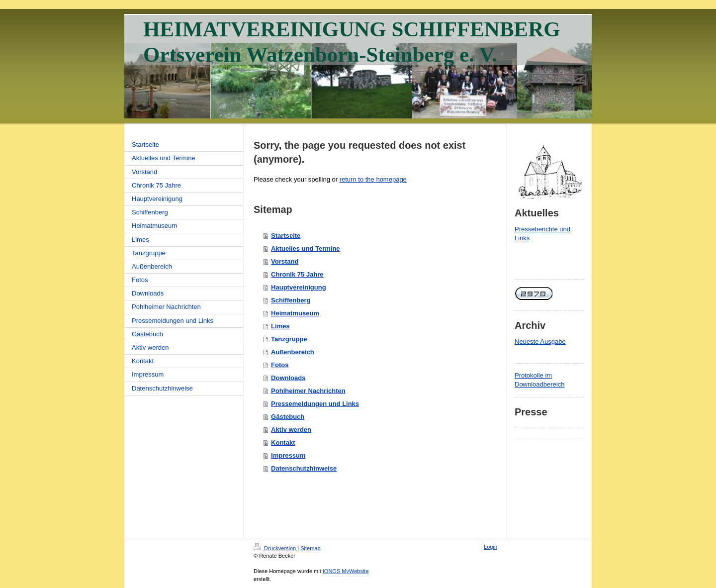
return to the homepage (373, 179)
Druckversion (275, 548)
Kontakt (283, 442)
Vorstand (285, 261)
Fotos (280, 365)
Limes (280, 326)
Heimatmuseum (295, 313)
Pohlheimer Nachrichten (308, 391)
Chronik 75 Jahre (297, 274)
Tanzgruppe (289, 339)
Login (491, 547)
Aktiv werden (291, 430)
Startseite (286, 236)
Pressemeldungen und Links (315, 404)
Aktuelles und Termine (305, 248)
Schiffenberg (291, 300)
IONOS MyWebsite (346, 571)
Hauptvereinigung (299, 287)
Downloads (288, 378)
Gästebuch (288, 417)
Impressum (288, 455)
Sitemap (310, 548)
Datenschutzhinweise (304, 468)
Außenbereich (293, 352)
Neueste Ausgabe (540, 342)
